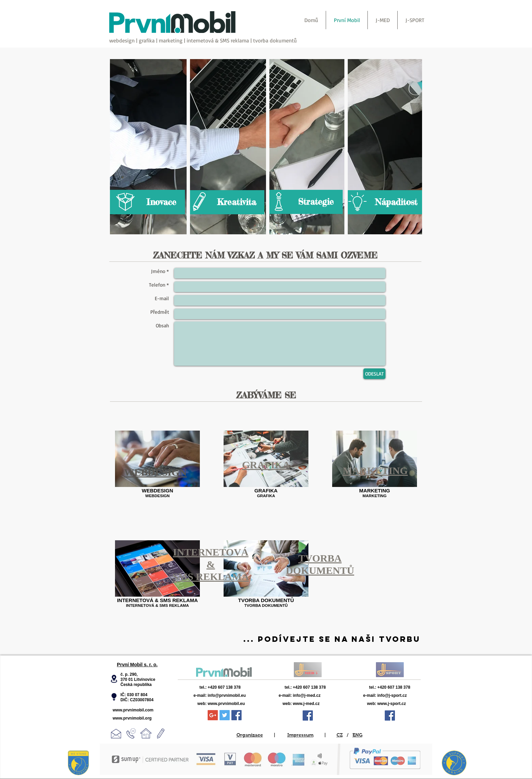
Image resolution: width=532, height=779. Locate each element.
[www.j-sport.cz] (404, 704)
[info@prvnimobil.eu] (241, 695)
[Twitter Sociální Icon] (225, 715)
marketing (171, 40)
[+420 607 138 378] (231, 687)
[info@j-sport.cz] (403, 695)
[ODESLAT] (374, 374)
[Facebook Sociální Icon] (236, 715)
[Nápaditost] (384, 202)
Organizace (250, 735)
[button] (114, 679)
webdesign (122, 40)
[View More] (224, 672)
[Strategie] (305, 202)
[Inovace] (147, 202)
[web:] (198, 704)
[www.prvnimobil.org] (136, 718)
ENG (357, 735)
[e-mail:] (194, 695)
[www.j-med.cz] (318, 704)
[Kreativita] (226, 202)
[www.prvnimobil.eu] (242, 704)
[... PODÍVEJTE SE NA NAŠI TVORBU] (332, 639)
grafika (147, 40)
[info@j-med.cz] (317, 695)
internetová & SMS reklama (218, 40)
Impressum (300, 735)
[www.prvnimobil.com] (137, 710)
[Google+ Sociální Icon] (213, 715)
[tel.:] (197, 687)
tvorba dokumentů (275, 40)
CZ (340, 735)
